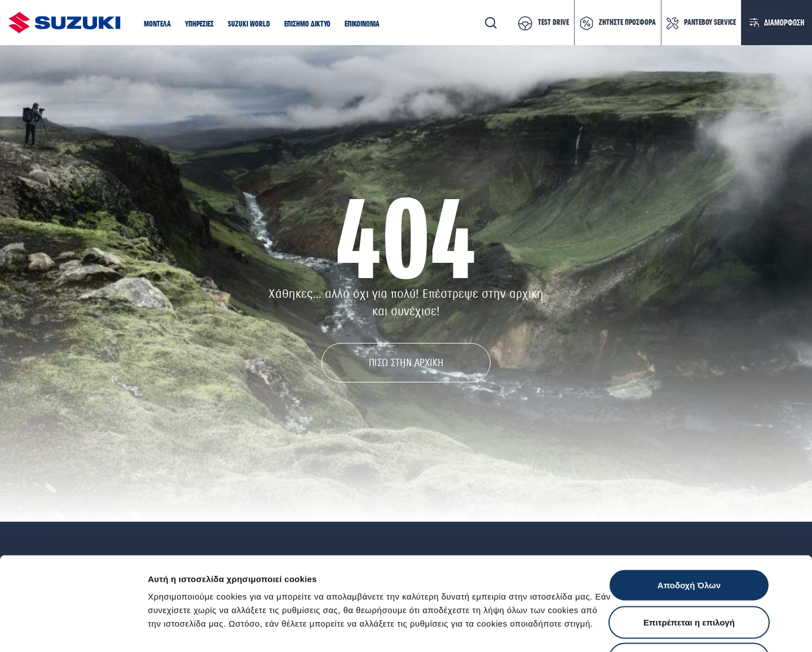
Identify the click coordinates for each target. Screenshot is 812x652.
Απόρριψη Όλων (689, 578)
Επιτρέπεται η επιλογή (689, 541)
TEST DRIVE (553, 23)
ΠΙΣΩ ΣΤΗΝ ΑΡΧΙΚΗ (406, 363)
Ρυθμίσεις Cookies (659, 630)
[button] (157, 25)
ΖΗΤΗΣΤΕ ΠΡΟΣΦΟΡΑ (627, 23)
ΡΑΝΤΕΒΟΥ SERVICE (710, 23)
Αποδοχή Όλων (689, 504)
